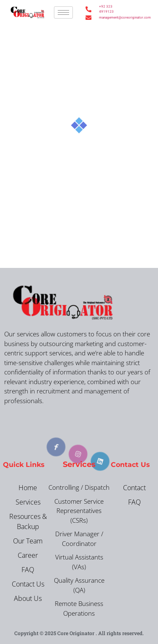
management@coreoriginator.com (107, 18)
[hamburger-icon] (63, 12)
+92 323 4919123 (106, 9)
